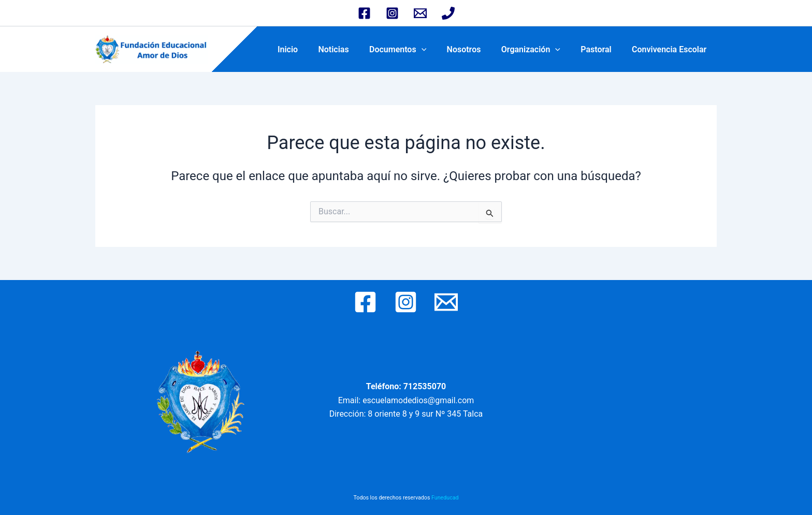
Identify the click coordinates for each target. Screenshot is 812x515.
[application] (439, 49)
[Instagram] (392, 13)
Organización (540, 49)
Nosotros (477, 49)
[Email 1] (420, 13)
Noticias (354, 49)
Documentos (415, 49)
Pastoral (601, 49)
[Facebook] (364, 13)
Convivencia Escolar (671, 49)
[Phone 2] (448, 13)
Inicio (312, 49)
